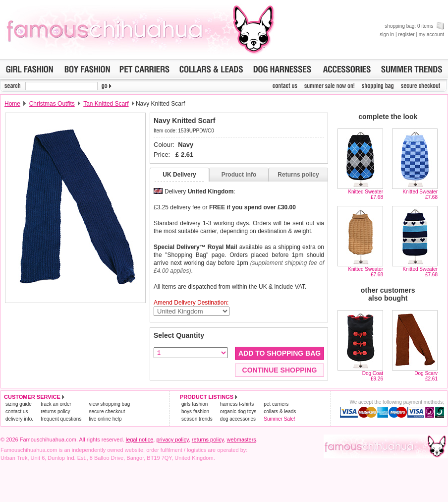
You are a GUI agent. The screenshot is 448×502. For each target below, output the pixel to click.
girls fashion (195, 404)
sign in (387, 34)
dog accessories (238, 419)
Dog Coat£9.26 (373, 376)
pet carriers (276, 404)
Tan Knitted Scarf (106, 104)
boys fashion (195, 411)
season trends (197, 419)
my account (431, 34)
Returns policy (298, 175)
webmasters (242, 439)
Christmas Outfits (52, 104)
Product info (239, 175)
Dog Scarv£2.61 (426, 376)
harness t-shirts (237, 404)
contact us (17, 411)
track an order (56, 404)
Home (12, 104)
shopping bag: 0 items (414, 26)
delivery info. (19, 419)
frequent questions (61, 419)
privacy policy (172, 439)
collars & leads (280, 411)
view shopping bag (109, 404)
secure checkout (107, 411)
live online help (105, 419)
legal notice (140, 439)
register (406, 34)
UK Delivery (179, 175)
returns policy (55, 411)
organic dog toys (238, 411)
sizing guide (19, 404)
